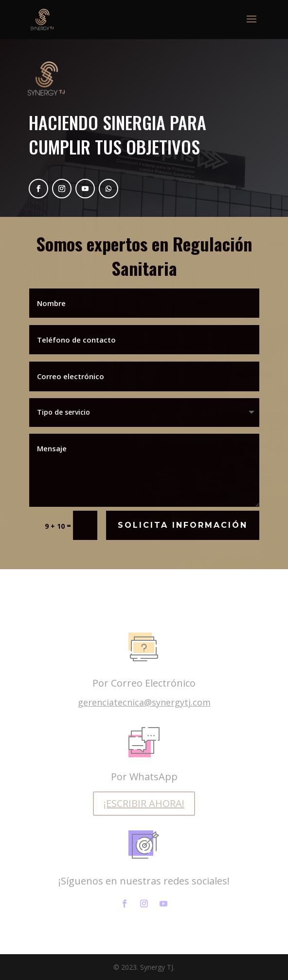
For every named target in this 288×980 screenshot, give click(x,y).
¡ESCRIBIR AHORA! (144, 803)
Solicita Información (183, 525)
